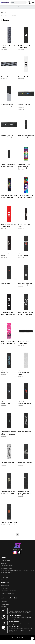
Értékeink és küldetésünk (8, 591)
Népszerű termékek (7, 580)
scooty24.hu (18, 549)
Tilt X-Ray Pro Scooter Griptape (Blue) (7, 372)
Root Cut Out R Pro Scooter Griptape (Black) (26, 47)
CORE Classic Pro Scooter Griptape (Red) (9, 226)
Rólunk (3, 596)
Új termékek (5, 577)
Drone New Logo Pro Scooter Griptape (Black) (8, 105)
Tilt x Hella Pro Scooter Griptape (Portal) (25, 255)
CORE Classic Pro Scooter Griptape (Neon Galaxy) (25, 196)
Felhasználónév (6, 604)
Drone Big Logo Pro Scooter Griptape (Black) (8, 313)
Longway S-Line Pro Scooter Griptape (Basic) (8, 136)
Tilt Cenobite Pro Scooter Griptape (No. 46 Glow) (8, 492)
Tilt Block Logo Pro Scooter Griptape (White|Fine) (26, 136)
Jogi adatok (4, 588)
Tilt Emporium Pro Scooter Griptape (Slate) (9, 403)
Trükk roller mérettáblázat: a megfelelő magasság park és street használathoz (17, 572)
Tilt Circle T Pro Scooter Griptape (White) (25, 284)
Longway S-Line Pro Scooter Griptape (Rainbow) (24, 106)
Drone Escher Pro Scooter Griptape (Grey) (9, 76)
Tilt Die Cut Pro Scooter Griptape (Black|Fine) (8, 165)
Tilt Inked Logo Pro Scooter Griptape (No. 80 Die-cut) (25, 493)
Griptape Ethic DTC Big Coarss (25, 226)
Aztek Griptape (6, 283)
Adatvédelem (5, 586)
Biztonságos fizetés (7, 566)
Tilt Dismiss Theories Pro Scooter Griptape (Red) (25, 403)
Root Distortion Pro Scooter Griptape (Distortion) (9, 196)
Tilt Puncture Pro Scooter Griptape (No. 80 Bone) (25, 463)
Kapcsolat (4, 602)
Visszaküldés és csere (7, 568)
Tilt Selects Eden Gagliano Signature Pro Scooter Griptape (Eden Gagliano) (9, 433)
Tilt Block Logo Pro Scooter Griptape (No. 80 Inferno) (9, 523)
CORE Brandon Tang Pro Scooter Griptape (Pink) (8, 343)
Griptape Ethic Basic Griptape (7, 255)
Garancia (4, 563)
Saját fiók (4, 607)
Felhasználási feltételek (8, 593)
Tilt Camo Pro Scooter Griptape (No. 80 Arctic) (8, 463)
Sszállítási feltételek (7, 561)
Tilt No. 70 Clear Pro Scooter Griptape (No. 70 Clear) (25, 373)
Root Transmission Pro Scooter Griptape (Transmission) (25, 166)
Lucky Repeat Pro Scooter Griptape (9, 47)
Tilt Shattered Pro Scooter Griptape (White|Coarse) (26, 313)
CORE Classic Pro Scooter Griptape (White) (25, 76)
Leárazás (4, 575)
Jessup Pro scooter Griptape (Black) (24, 343)
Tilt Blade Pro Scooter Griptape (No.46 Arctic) (25, 432)
